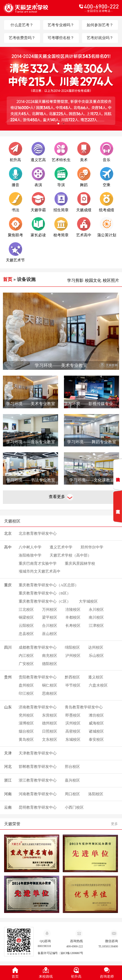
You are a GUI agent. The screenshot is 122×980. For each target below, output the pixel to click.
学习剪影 (75, 280)
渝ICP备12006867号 (72, 953)
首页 (8, 279)
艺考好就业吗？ (100, 38)
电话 (90, 8)
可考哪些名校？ (61, 38)
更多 (114, 824)
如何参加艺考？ (100, 25)
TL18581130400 (108, 946)
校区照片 (111, 280)
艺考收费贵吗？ (22, 38)
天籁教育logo (32, 8)
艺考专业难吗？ (61, 25)
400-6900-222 (75, 946)
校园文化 (93, 280)
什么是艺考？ (22, 25)
